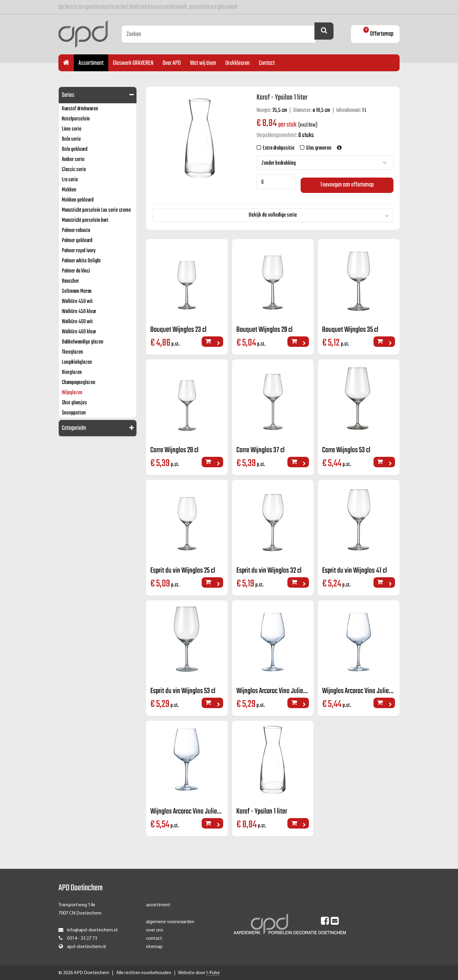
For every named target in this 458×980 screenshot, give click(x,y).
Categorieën (74, 428)
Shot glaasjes (74, 403)
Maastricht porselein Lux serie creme (96, 210)
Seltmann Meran (77, 291)
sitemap (154, 947)
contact (154, 938)
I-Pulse (213, 973)
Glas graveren (318, 148)
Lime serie (72, 129)
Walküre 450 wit (77, 302)
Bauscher (70, 281)
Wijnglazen (72, 393)
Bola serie (71, 139)
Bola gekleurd (75, 149)
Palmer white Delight (81, 261)
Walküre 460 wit (77, 322)
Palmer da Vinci (76, 271)
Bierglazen (72, 372)
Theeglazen (72, 352)
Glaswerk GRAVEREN (133, 63)
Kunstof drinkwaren (80, 109)
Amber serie (73, 160)
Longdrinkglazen (77, 362)
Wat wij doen (203, 63)
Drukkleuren (237, 63)
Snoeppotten (74, 413)
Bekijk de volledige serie (273, 211)
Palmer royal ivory (79, 251)
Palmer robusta (76, 231)
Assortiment (91, 63)
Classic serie (74, 170)
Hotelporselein (76, 119)
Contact (267, 63)
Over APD (172, 63)
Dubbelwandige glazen (83, 342)
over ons (155, 930)
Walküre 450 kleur (79, 312)
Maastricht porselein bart (85, 220)
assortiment (158, 905)
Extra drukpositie (278, 148)
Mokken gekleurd (78, 200)
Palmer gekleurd (77, 241)
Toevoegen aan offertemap (347, 182)
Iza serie (70, 180)
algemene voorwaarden (170, 921)
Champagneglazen (79, 383)
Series (68, 95)
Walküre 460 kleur (79, 332)
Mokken (69, 190)
